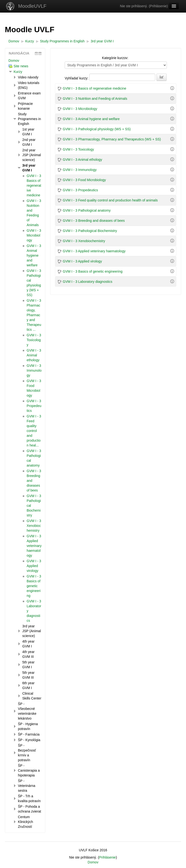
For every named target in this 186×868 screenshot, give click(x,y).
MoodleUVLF (32, 6)
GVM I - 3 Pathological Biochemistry (90, 231)
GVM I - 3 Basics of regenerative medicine (94, 88)
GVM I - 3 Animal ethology (82, 160)
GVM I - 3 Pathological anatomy (87, 210)
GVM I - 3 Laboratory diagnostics (88, 282)
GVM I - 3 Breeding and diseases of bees (94, 221)
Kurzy (18, 72)
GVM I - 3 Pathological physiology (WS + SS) (97, 129)
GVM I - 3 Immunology (80, 170)
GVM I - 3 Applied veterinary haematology (94, 251)
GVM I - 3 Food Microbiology (84, 180)
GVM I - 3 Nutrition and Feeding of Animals (95, 99)
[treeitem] (25, 61)
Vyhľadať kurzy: (77, 78)
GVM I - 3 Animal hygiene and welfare (91, 119)
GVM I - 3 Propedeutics (80, 190)
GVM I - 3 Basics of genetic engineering (93, 271)
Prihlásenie (158, 6)
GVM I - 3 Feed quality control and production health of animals (110, 200)
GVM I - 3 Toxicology (78, 149)
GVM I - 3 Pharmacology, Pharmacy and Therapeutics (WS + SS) (112, 139)
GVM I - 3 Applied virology (82, 261)
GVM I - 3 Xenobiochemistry (84, 241)
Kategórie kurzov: (115, 58)
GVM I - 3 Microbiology (80, 109)
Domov (14, 61)
